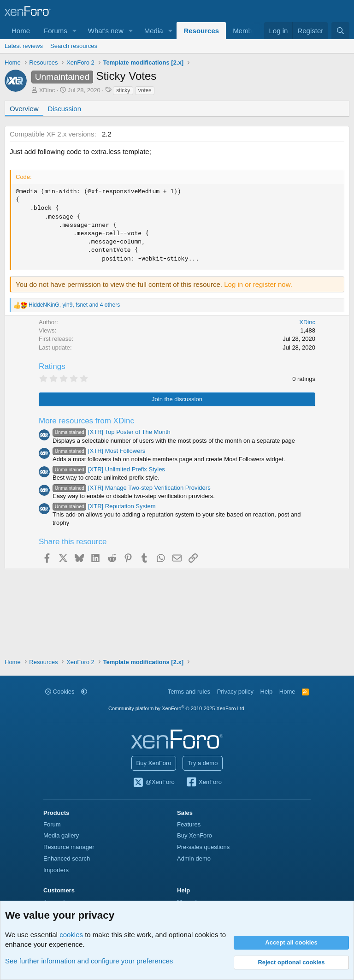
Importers (56, 870)
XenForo (204, 783)
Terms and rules (189, 692)
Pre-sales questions (203, 847)
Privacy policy (235, 692)
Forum (52, 824)
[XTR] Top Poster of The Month (112, 432)
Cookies (60, 692)
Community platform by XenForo (177, 708)
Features (189, 824)
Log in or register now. (258, 284)
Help (267, 692)
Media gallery (61, 835)
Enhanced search (67, 858)
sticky (123, 90)
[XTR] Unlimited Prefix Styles (109, 469)
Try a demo (203, 763)
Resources (201, 31)
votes (145, 90)
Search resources (74, 46)
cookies (71, 935)
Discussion (65, 109)
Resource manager (69, 847)
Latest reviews (24, 46)
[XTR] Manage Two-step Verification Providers (132, 488)
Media (154, 31)
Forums (56, 31)
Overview (24, 109)
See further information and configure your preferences (89, 961)
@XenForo (153, 783)
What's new (106, 31)
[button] (75, 31)
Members (247, 31)
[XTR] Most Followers (99, 451)
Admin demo (194, 858)
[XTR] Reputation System (104, 506)
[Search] (340, 31)
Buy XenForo (154, 763)
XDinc (47, 90)
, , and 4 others (74, 305)
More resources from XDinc (86, 421)
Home (21, 31)
